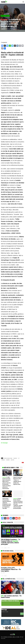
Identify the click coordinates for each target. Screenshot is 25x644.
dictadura (3, 460)
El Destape (4, 443)
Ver (22, 614)
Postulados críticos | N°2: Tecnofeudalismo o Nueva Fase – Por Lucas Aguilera (11, 569)
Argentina (15, 458)
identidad (8, 460)
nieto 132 (12, 460)
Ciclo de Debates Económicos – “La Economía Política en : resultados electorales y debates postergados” (10, 542)
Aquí (22, 603)
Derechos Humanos (5, 16)
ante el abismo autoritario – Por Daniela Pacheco (11, 596)
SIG (6, 548)
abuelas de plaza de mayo (8, 458)
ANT (2, 548)
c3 (19, 458)
